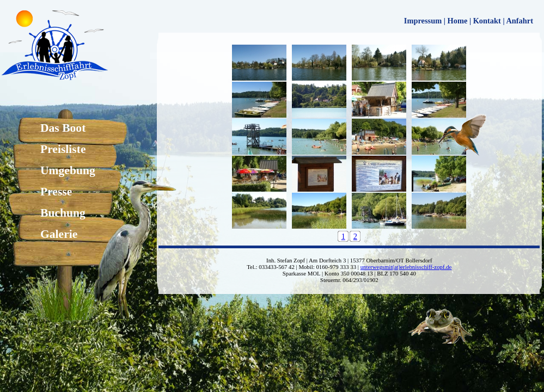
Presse (56, 192)
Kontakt (487, 21)
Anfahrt (519, 21)
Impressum (423, 21)
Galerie (59, 234)
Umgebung (68, 170)
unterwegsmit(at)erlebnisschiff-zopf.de (406, 267)
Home (458, 21)
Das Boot (63, 128)
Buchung (63, 213)
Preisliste (63, 149)
